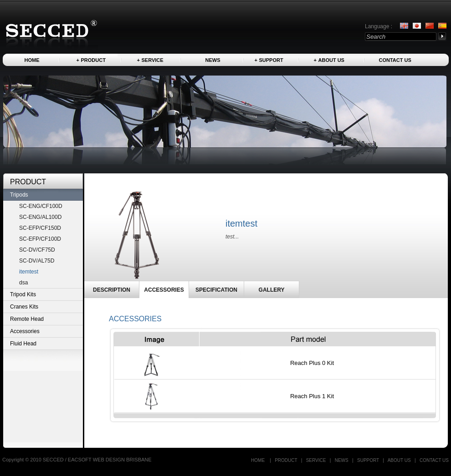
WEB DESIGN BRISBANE (122, 460)
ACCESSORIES (164, 290)
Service (153, 60)
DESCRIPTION (112, 290)
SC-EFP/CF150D (40, 228)
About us (331, 60)
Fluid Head (23, 344)
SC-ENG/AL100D (40, 217)
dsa (23, 283)
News (213, 60)
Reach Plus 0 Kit (312, 363)
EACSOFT (80, 460)
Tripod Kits (23, 294)
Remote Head (27, 319)
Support (271, 60)
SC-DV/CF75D (37, 250)
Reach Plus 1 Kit (312, 396)
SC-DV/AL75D (37, 261)
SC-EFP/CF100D (40, 239)
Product (93, 60)
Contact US (395, 60)
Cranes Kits (24, 307)
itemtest (29, 272)
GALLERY (272, 290)
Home (32, 60)
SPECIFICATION (216, 290)
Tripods (19, 195)
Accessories (25, 331)
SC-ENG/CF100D (41, 206)
